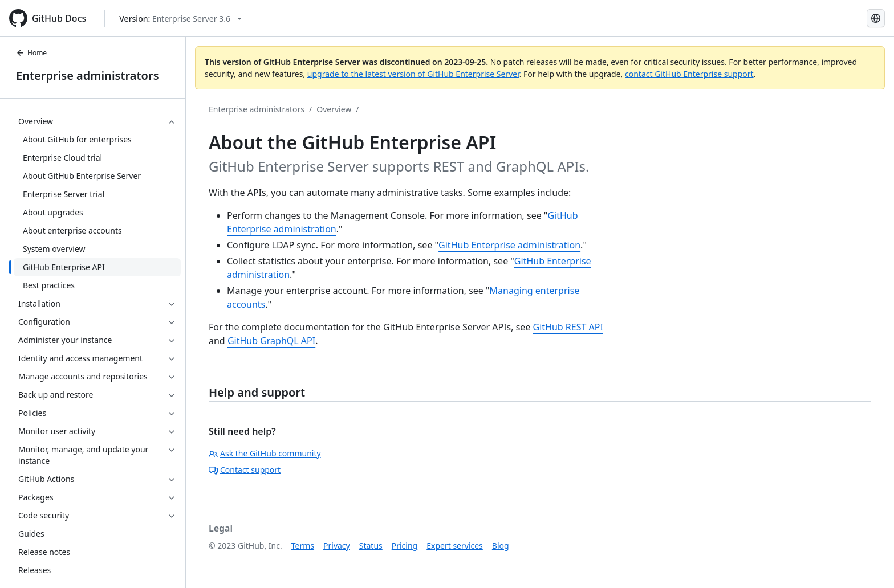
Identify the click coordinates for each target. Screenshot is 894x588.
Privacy (337, 546)
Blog (501, 546)
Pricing (405, 546)
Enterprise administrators (88, 75)
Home (31, 53)
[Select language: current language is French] (876, 18)
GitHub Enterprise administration (509, 245)
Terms (303, 546)
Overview (334, 109)
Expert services (455, 546)
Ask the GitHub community (265, 453)
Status (371, 546)
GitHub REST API (568, 327)
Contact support (245, 470)
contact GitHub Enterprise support (689, 74)
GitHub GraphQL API (271, 341)
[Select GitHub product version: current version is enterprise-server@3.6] (180, 19)
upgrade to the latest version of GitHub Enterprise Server (413, 74)
